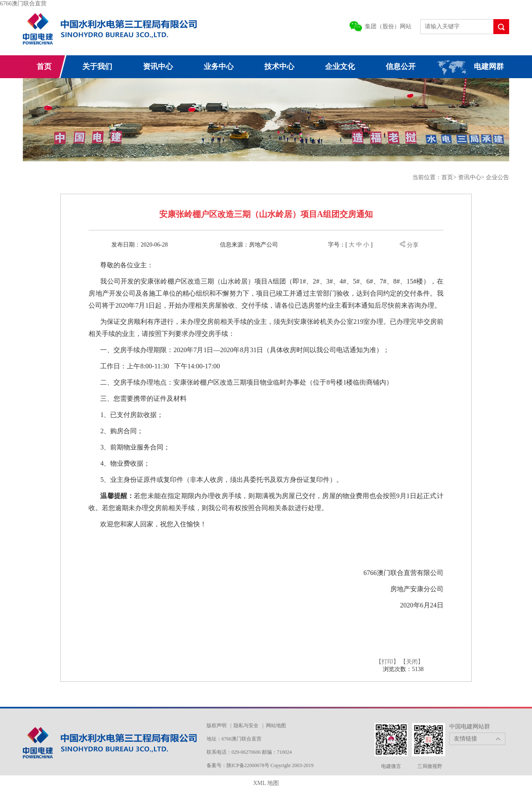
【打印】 (387, 662)
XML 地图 (266, 783)
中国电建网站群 (470, 727)
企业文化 (340, 67)
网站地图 (276, 726)
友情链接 (465, 739)
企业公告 (498, 177)
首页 (44, 67)
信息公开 (401, 67)
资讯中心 (158, 67)
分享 (409, 245)
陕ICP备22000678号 (249, 765)
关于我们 (97, 67)
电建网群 (489, 67)
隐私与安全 (246, 726)
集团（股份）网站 (388, 26)
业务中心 (219, 67)
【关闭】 (412, 662)
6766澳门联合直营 (23, 4)
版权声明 (217, 726)
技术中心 (279, 67)
